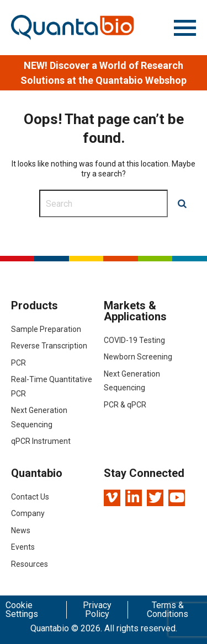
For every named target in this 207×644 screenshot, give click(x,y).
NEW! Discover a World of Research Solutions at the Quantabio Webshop (104, 73)
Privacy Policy (97, 610)
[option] (104, 73)
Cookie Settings (22, 610)
